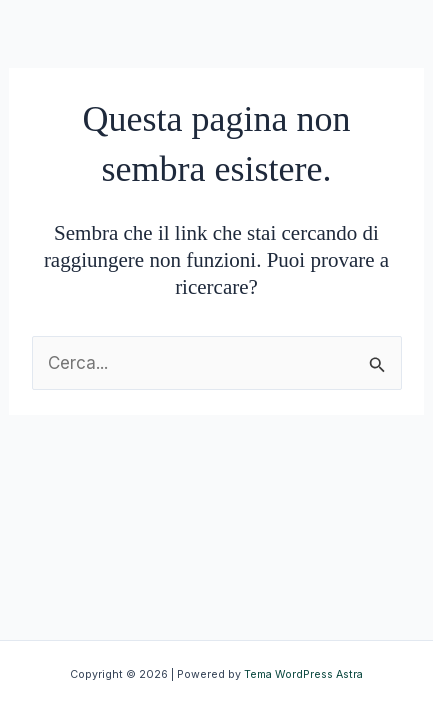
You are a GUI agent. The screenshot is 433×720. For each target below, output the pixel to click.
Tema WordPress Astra (303, 674)
